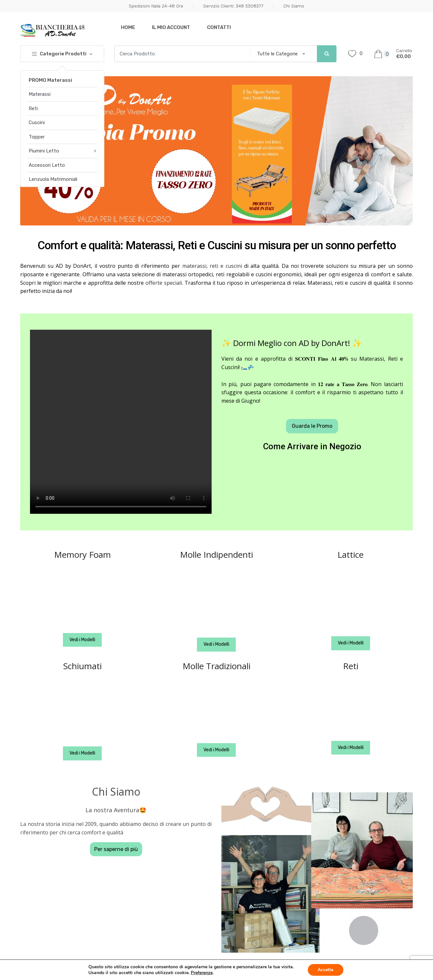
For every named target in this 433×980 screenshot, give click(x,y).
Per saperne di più (116, 849)
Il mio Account (171, 27)
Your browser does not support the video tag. (121, 422)
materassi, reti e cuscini (212, 266)
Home (128, 27)
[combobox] (180, 54)
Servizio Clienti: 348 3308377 (233, 6)
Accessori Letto (47, 165)
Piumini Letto (44, 151)
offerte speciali (164, 283)
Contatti (219, 27)
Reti (33, 108)
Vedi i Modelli (82, 640)
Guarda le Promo (312, 426)
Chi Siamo (294, 6)
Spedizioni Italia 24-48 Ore (156, 6)
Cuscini (37, 122)
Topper (37, 137)
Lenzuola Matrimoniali (53, 179)
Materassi (40, 94)
